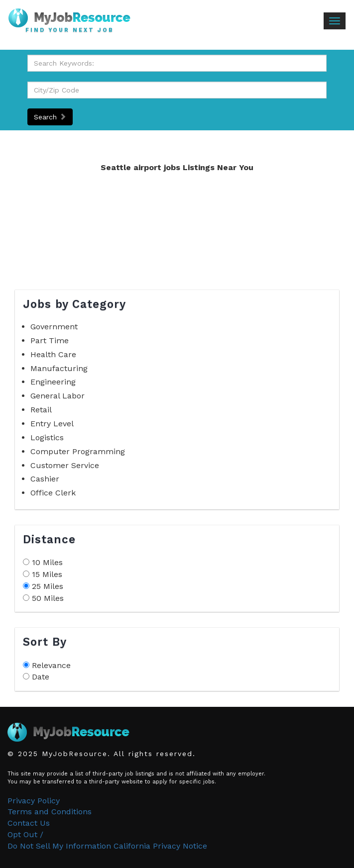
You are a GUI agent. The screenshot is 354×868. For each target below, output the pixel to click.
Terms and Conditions (50, 812)
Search (50, 117)
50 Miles (48, 598)
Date (41, 677)
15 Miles (47, 574)
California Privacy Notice (160, 846)
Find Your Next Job (70, 30)
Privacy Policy (34, 801)
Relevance (51, 665)
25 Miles (48, 586)
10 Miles (47, 562)
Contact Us (29, 823)
